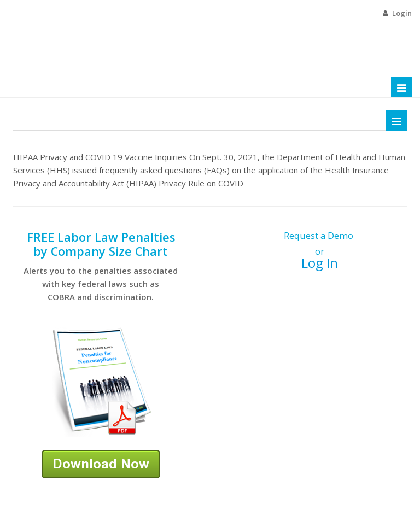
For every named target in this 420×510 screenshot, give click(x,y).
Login (402, 13)
